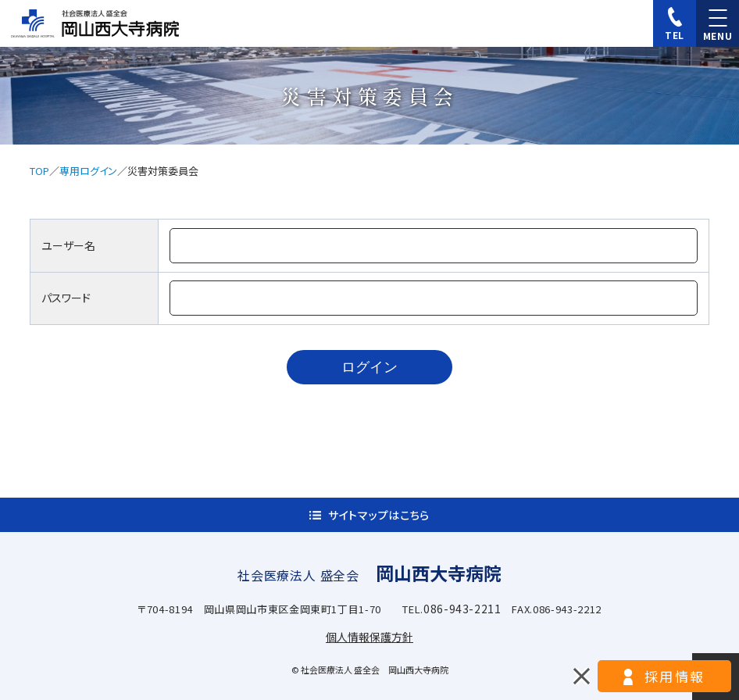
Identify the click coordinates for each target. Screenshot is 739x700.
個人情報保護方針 (369, 637)
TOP (39, 171)
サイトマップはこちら (379, 515)
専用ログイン (88, 171)
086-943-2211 (462, 609)
